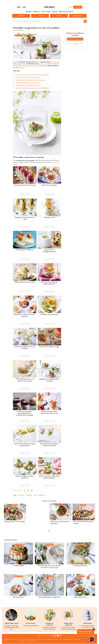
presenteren (56, 62)
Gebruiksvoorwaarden (30, 639)
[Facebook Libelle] (53, 636)
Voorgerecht (21, 495)
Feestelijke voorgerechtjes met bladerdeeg (28, 77)
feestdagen (21, 68)
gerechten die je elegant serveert (28, 66)
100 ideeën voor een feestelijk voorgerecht (28, 85)
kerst (35, 495)
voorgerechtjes (43, 64)
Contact (57, 639)
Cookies (39, 639)
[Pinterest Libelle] (61, 636)
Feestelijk (29, 495)
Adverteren (22, 641)
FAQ (62, 639)
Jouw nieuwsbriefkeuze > (75, 39)
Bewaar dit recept (25, 195)
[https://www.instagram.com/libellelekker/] (56, 636)
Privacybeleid (75, 44)
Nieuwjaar (42, 495)
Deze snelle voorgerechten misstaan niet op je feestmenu (32, 75)
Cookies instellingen (48, 639)
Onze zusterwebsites (32, 641)
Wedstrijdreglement (70, 639)
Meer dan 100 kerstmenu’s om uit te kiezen (28, 83)
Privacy (21, 639)
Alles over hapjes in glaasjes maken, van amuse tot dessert (33, 88)
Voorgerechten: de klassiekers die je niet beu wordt (30, 80)
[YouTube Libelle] (58, 636)
